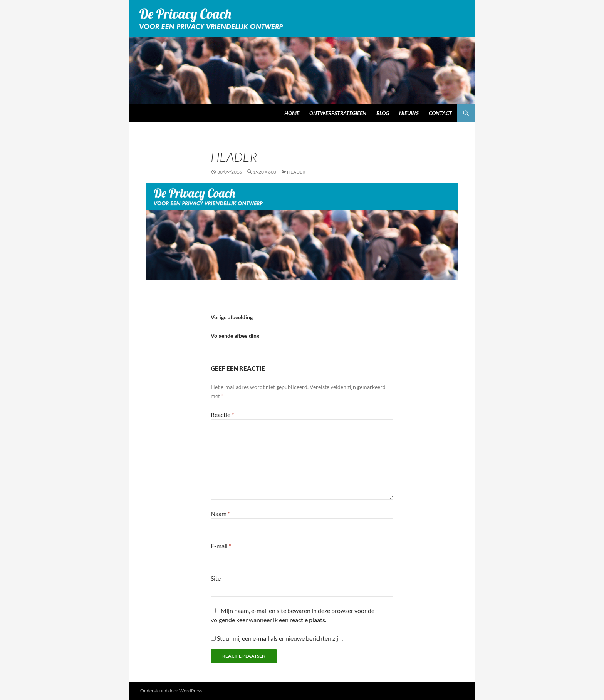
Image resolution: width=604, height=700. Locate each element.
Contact (440, 113)
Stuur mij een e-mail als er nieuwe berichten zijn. (280, 638)
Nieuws (409, 113)
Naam (220, 513)
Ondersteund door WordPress (171, 691)
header (296, 172)
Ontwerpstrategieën (338, 113)
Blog (383, 113)
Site (216, 578)
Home (292, 113)
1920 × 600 (265, 172)
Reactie (222, 414)
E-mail (221, 546)
